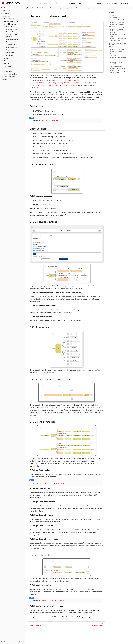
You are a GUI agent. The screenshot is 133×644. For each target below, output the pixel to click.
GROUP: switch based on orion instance (118, 44)
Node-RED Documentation (50, 121)
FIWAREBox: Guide (10, 77)
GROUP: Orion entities (115, 66)
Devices (6, 61)
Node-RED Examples (10, 24)
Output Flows (8, 71)
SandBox (4, 8)
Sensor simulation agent (14, 42)
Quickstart (6, 13)
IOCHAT (91, 4)
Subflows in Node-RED (11, 21)
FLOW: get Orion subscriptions (115, 55)
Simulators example (12, 47)
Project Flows (9, 27)
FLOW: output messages (117, 25)
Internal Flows (8, 69)
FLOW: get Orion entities (117, 52)
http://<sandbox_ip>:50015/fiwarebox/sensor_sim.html (53, 85)
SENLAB (62, 4)
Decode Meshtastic (12, 29)
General (6, 58)
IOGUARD (100, 4)
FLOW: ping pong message (118, 38)
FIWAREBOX (125, 4)
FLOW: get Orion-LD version (118, 58)
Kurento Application (12, 39)
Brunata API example (13, 32)
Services (6, 63)
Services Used (113, 15)
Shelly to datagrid (12, 44)
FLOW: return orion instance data (118, 35)
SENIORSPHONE (112, 4)
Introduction (6, 11)
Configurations (8, 55)
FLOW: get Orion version (117, 49)
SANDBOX (72, 4)
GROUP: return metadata (116, 47)
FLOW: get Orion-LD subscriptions (116, 63)
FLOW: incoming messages (118, 22)
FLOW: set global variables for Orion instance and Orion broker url (118, 31)
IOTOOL (82, 4)
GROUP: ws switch (114, 41)
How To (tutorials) (8, 19)
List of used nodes (114, 18)
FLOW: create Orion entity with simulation (118, 72)
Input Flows (7, 66)
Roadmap (5, 80)
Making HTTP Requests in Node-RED (54, 483)
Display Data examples (13, 50)
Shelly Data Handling (10, 74)
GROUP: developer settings (117, 27)
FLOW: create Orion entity (118, 69)
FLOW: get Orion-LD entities (118, 60)
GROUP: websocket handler (117, 20)
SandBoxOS (6, 16)
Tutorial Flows (9, 53)
